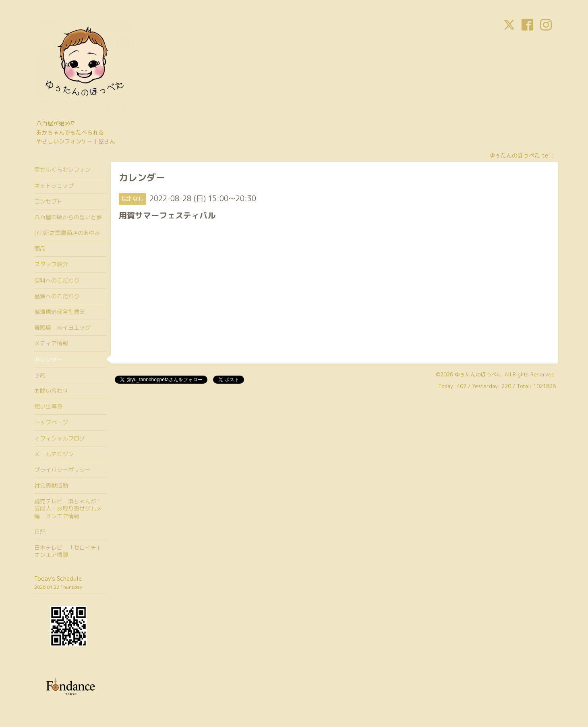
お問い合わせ (51, 391)
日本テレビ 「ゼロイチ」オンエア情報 (68, 551)
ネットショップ (54, 186)
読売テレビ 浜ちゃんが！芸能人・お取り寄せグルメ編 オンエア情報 (68, 508)
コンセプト (48, 201)
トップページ (51, 422)
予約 (40, 375)
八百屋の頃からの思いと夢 (68, 217)
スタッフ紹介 (51, 264)
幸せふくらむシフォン (62, 169)
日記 (40, 532)
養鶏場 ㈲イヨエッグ (62, 327)
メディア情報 (51, 343)
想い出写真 (48, 406)
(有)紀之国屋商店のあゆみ (67, 233)
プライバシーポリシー (62, 470)
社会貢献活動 (51, 485)
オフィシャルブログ (60, 438)
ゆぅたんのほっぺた (478, 374)
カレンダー (48, 359)
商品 (40, 248)
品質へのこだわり (57, 296)
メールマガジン (54, 454)
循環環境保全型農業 (60, 312)
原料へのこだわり (57, 280)
